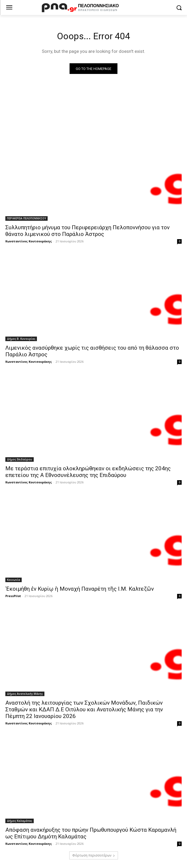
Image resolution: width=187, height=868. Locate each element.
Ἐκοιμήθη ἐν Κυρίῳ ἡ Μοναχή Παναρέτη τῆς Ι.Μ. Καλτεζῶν (80, 589)
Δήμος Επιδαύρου (20, 459)
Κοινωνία (14, 580)
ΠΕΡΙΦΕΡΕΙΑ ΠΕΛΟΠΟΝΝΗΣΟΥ (26, 218)
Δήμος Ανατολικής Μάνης (25, 694)
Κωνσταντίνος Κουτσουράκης (29, 241)
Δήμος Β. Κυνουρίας (21, 339)
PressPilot (13, 596)
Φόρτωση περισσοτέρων (94, 855)
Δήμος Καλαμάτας (20, 821)
